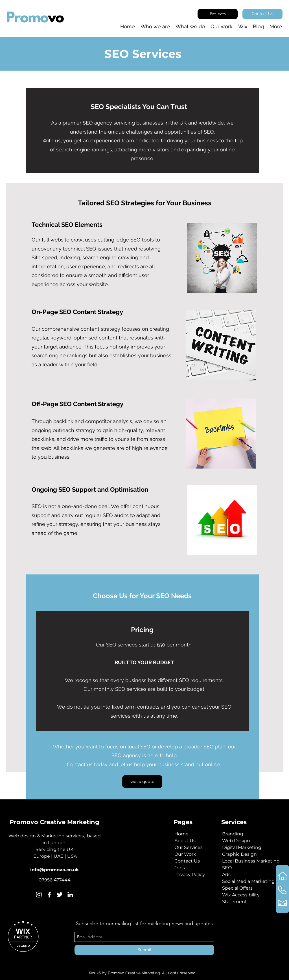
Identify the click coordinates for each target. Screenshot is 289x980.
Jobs (180, 868)
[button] (243, 27)
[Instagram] (39, 895)
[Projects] (218, 14)
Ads (226, 875)
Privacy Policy (190, 875)
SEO (227, 868)
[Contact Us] (262, 14)
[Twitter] (60, 895)
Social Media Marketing (248, 881)
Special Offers (237, 888)
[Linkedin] (70, 895)
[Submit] (144, 950)
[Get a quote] (142, 782)
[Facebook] (49, 895)
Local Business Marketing (251, 861)
